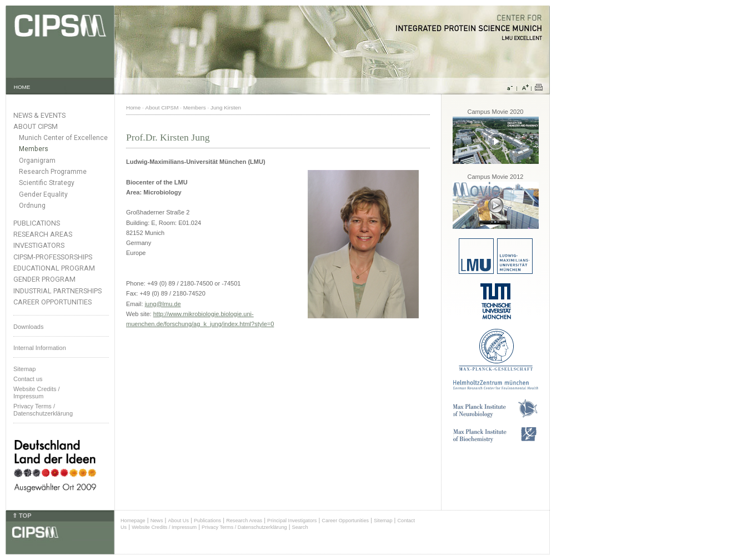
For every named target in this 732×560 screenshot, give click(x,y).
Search (300, 527)
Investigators (39, 245)
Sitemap (24, 369)
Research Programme (53, 172)
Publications (37, 223)
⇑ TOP (22, 516)
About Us (178, 521)
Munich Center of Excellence (63, 138)
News (157, 521)
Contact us (28, 379)
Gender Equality (43, 194)
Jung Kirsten (226, 107)
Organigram (37, 161)
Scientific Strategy (47, 183)
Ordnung (32, 206)
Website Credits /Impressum (37, 392)
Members (34, 149)
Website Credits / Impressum (164, 527)
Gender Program (44, 279)
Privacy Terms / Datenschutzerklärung (43, 410)
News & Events (39, 115)
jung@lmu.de (163, 304)
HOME (22, 87)
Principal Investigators (292, 521)
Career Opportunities (52, 302)
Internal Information (40, 348)
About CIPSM (36, 126)
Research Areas (43, 234)
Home (133, 107)
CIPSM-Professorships (53, 257)
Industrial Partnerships (57, 291)
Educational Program (54, 268)
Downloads (28, 327)
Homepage (133, 521)
